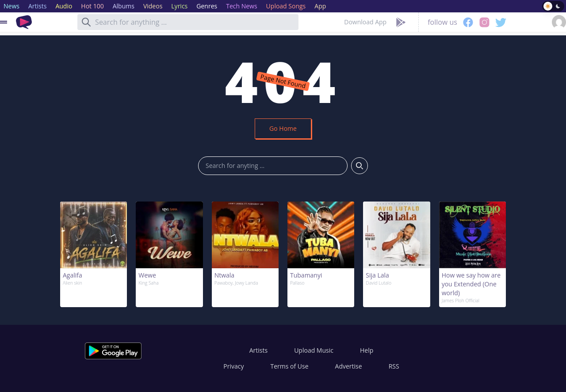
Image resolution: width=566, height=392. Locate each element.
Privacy (233, 366)
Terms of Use (290, 366)
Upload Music (314, 350)
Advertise (349, 366)
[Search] (86, 22)
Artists (258, 350)
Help (367, 350)
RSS (394, 366)
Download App (365, 22)
